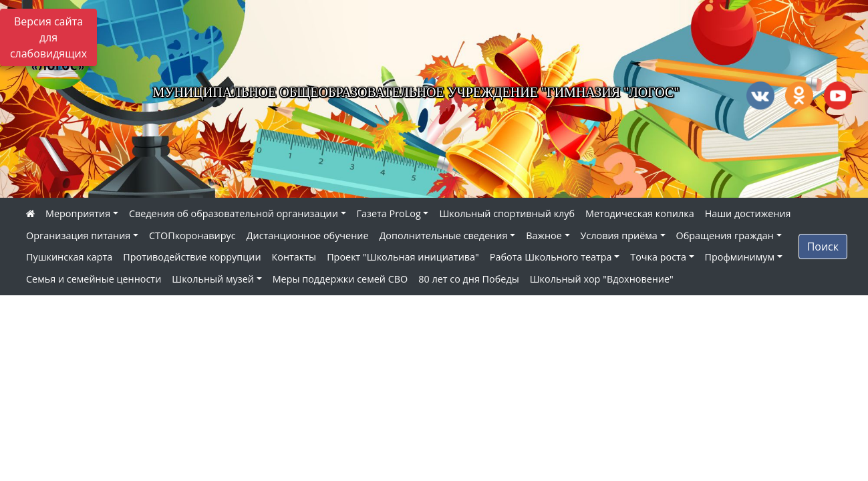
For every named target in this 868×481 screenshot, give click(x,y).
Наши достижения (748, 213)
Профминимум (740, 257)
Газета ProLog (389, 213)
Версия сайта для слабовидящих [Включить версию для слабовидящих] (48, 37)
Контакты (294, 257)
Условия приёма (619, 235)
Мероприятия (78, 213)
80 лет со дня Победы (469, 279)
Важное (544, 235)
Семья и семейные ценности (94, 279)
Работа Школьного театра (551, 257)
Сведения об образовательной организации (234, 213)
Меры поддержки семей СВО (340, 279)
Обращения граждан (725, 235)
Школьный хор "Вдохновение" (602, 279)
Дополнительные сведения (444, 235)
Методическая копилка (640, 213)
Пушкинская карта (69, 257)
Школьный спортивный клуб (507, 213)
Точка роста (658, 257)
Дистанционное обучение (308, 235)
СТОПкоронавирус (192, 235)
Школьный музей (213, 279)
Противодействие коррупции (192, 257)
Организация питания (78, 235)
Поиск (823, 247)
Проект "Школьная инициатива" (403, 257)
